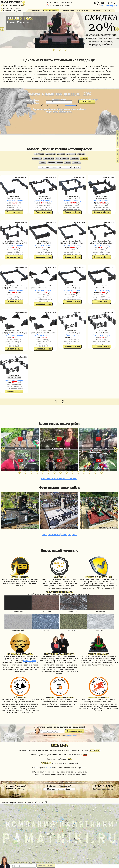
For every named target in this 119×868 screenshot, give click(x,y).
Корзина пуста (108, 6)
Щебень (76, 163)
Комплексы (37, 158)
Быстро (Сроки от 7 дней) (11, 8)
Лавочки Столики (55, 163)
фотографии (59, 534)
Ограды (43, 163)
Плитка (68, 163)
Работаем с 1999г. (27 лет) (11, 11)
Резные (81, 154)
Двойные (61, 154)
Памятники (39, 154)
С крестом (71, 154)
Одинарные (50, 154)
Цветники (75, 158)
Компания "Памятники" (16, 786)
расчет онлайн (30, 661)
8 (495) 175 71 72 (106, 2)
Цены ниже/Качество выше (12, 6)
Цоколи (84, 158)
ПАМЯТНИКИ (11, 2)
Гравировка (49, 158)
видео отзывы (59, 478)
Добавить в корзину (14, 201)
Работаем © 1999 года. (16, 788)
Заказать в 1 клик (14, 212)
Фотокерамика (62, 158)
